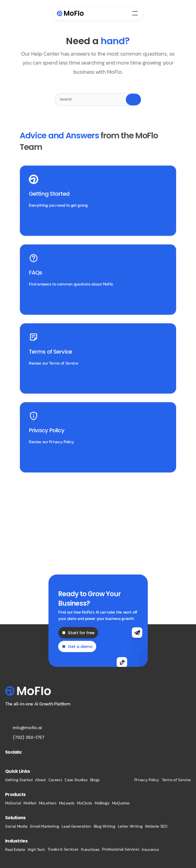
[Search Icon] (98, 100)
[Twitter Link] (30, 752)
